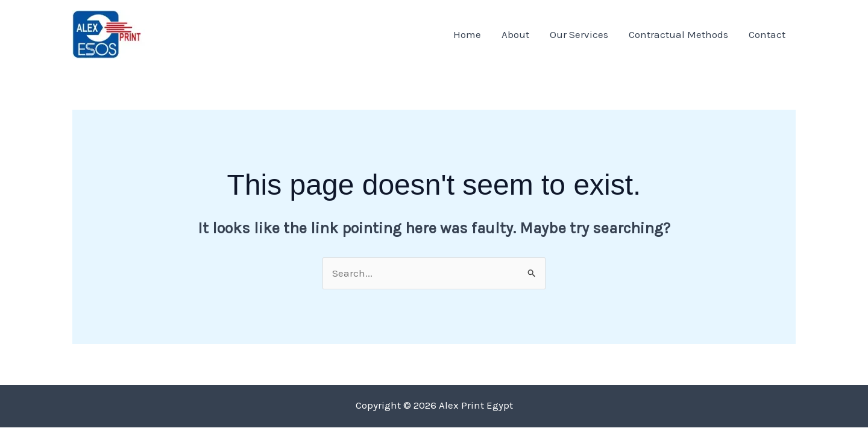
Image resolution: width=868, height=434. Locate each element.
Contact (767, 34)
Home (467, 34)
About (515, 34)
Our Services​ (579, 34)
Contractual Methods (678, 34)
